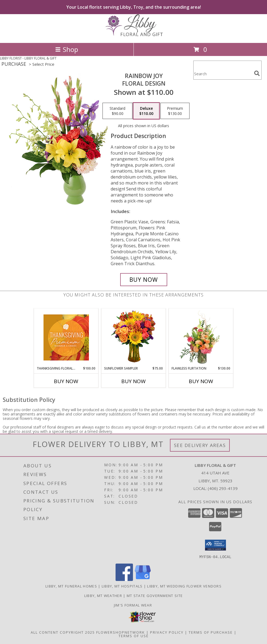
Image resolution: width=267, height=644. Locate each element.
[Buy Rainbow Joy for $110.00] (144, 280)
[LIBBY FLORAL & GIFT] (133, 35)
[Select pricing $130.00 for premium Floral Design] (175, 111)
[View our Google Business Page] (143, 579)
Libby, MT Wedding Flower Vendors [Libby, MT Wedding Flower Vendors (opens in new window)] (184, 586)
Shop (67, 49)
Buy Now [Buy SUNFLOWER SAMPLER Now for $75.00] (133, 381)
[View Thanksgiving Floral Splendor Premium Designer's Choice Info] (66, 337)
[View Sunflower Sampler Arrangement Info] (134, 337)
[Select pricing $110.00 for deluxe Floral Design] (146, 111)
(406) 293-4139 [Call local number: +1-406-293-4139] (223, 488)
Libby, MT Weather (103, 595)
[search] (257, 73)
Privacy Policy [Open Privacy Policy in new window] (167, 632)
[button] (215, 545)
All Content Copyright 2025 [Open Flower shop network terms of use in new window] (63, 632)
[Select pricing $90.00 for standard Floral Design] (117, 111)
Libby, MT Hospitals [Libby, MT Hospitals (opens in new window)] (122, 586)
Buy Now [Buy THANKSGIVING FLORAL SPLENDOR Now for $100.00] (66, 381)
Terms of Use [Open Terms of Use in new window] (134, 636)
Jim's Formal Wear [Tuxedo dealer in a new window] (133, 605)
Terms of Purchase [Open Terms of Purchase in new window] (211, 632)
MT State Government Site (155, 595)
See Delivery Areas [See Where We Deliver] (200, 445)
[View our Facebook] (124, 579)
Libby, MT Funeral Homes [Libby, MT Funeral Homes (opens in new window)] (71, 586)
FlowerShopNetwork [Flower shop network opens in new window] (121, 632)
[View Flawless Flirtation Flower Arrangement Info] (201, 337)
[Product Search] (223, 74)
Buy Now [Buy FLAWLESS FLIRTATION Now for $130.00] (201, 381)
